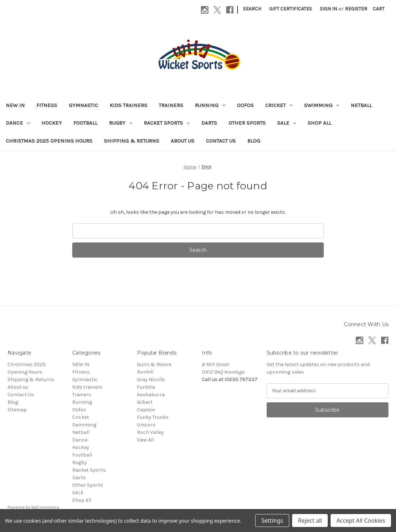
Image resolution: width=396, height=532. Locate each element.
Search (252, 9)
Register (356, 9)
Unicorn (146, 425)
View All (145, 440)
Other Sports (247, 123)
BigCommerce (45, 507)
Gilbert (145, 402)
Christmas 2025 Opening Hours (49, 141)
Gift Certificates (291, 9)
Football (85, 123)
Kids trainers (128, 105)
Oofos (245, 105)
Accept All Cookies (361, 521)
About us (183, 141)
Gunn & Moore (154, 364)
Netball (361, 105)
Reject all (310, 521)
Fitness (47, 105)
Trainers (171, 105)
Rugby (121, 123)
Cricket (279, 105)
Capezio (146, 410)
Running (210, 105)
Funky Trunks (153, 417)
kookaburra (151, 395)
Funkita (146, 387)
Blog (254, 141)
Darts (209, 123)
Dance (18, 123)
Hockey (52, 123)
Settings (272, 521)
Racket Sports (167, 123)
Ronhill (145, 372)
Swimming (322, 105)
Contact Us (221, 141)
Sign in (328, 9)
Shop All (319, 123)
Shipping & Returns (132, 141)
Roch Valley (150, 432)
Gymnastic (83, 105)
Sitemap (17, 410)
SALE (287, 123)
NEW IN (15, 105)
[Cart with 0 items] (379, 9)
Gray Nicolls (151, 380)
